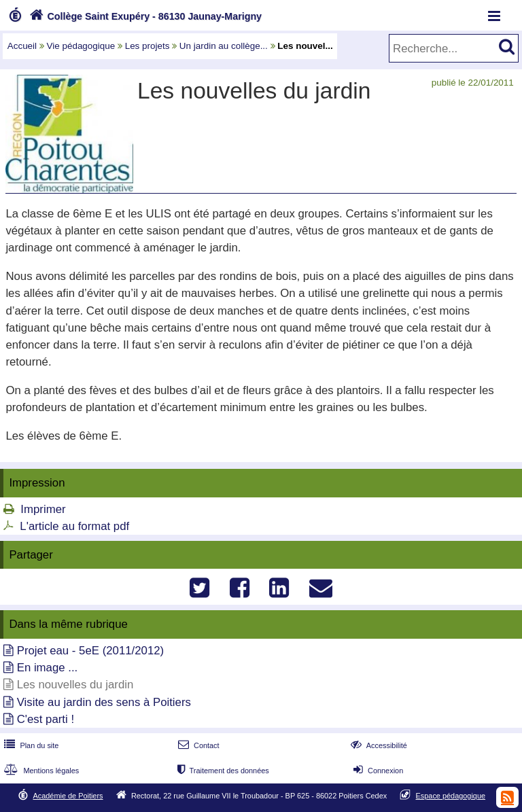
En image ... (48, 668)
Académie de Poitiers (68, 796)
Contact (197, 745)
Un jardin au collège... (224, 46)
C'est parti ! (46, 719)
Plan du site (30, 745)
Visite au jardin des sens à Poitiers (104, 702)
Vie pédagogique (81, 46)
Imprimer (43, 509)
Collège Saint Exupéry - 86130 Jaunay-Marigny (144, 16)
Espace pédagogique (451, 796)
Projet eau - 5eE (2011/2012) (90, 651)
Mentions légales (40, 771)
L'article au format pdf (74, 526)
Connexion (377, 771)
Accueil (22, 46)
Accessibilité (378, 745)
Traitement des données (222, 771)
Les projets (147, 46)
